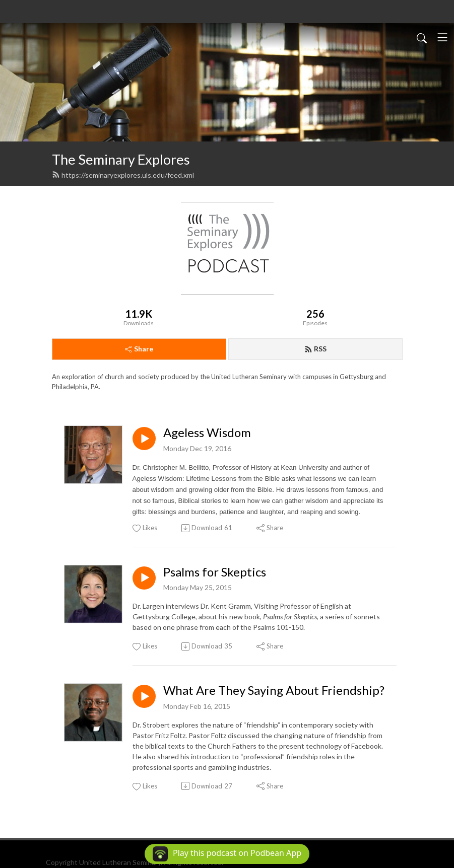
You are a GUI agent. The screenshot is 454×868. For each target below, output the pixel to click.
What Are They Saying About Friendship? (274, 690)
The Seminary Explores (121, 159)
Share (139, 349)
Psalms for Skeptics (215, 572)
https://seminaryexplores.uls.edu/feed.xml (123, 175)
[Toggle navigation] (442, 37)
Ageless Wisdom (207, 432)
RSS (315, 349)
